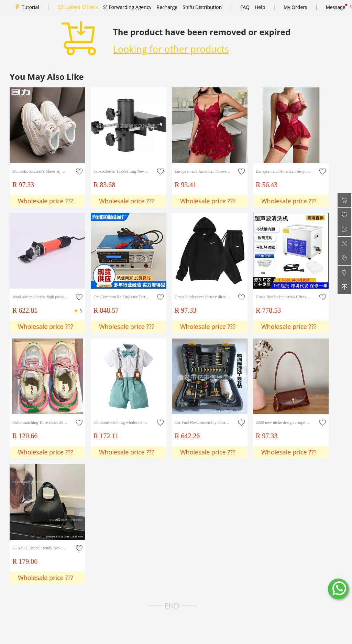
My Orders (295, 7)
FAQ (245, 7)
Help (260, 7)
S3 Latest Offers (78, 7)
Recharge (167, 7)
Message (335, 7)
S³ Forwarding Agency (127, 7)
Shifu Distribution (202, 7)
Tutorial (30, 7)
